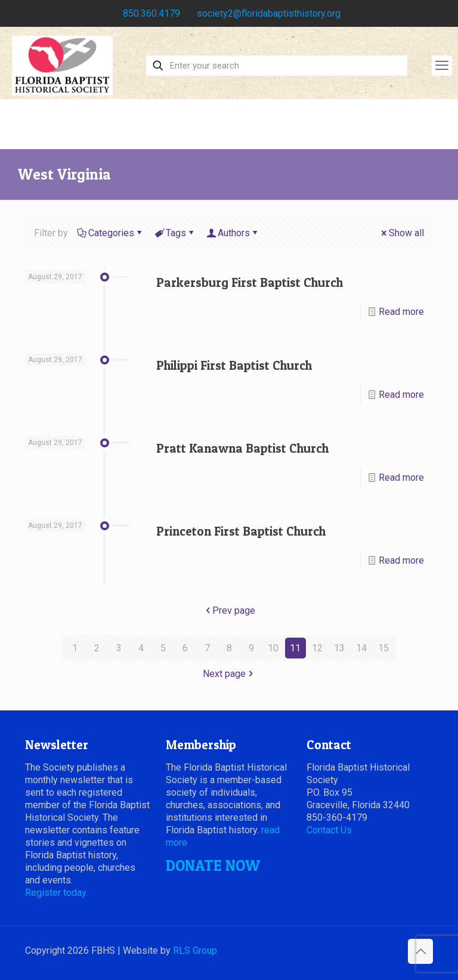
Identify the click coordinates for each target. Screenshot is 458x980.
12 (317, 648)
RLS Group (195, 950)
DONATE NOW (213, 865)
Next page (229, 674)
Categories (110, 233)
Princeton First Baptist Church (241, 531)
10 (273, 648)
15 (383, 648)
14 (361, 648)
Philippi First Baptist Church (234, 365)
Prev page (229, 610)
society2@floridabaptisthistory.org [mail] (269, 13)
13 (339, 648)
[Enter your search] (277, 66)
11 (295, 648)
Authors (233, 233)
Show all (402, 233)
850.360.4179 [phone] (151, 13)
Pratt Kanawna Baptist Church (242, 448)
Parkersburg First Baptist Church (250, 282)
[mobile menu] (442, 66)
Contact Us (329, 830)
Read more (401, 312)
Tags (175, 233)
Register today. (56, 893)
